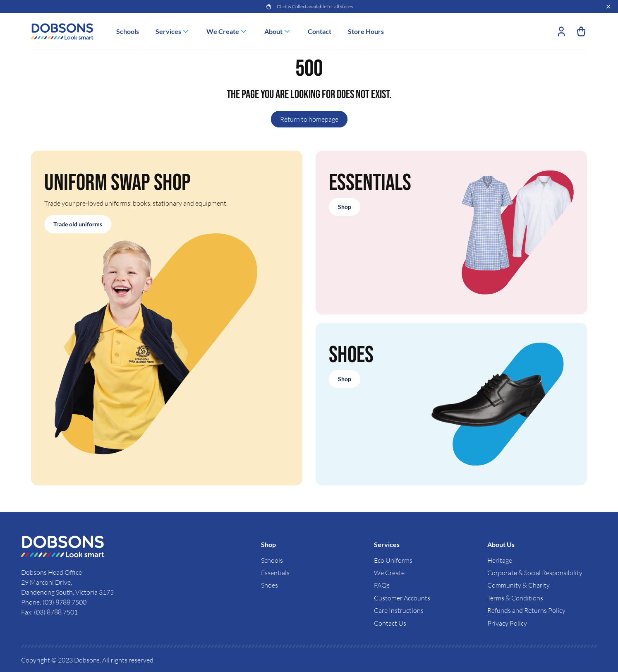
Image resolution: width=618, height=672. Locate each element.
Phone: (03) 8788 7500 (54, 602)
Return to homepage (309, 119)
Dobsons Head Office (52, 572)
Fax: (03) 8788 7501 (49, 612)
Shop (345, 207)
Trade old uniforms (78, 224)
